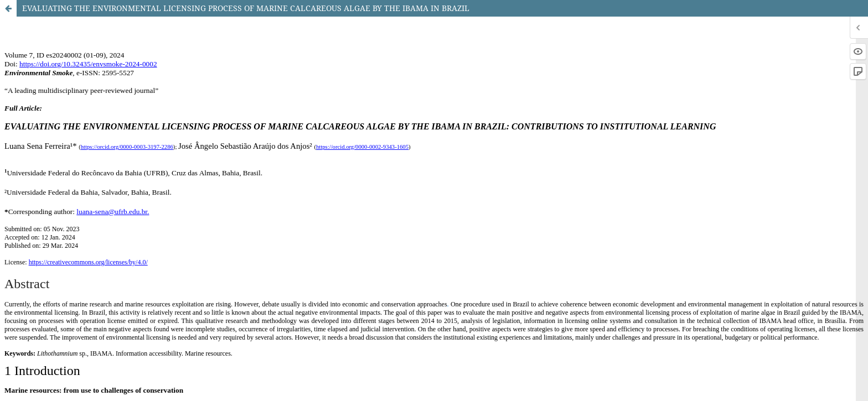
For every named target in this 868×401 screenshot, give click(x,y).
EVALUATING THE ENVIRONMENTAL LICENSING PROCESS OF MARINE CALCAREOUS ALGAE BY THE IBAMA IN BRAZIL (246, 8)
